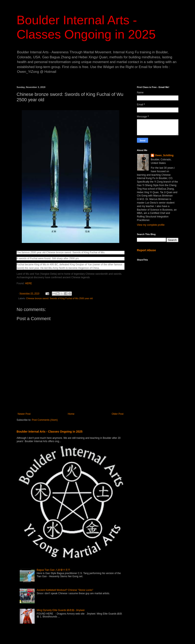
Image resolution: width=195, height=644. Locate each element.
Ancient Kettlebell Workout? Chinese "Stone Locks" (65, 590)
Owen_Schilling (164, 155)
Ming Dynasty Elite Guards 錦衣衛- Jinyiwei (61, 610)
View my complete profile (151, 225)
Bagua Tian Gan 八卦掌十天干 (54, 570)
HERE (29, 283)
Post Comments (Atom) (45, 420)
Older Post (118, 414)
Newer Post (24, 414)
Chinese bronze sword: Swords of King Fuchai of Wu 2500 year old (59, 298)
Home (71, 414)
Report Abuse (146, 250)
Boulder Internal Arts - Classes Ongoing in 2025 (50, 432)
